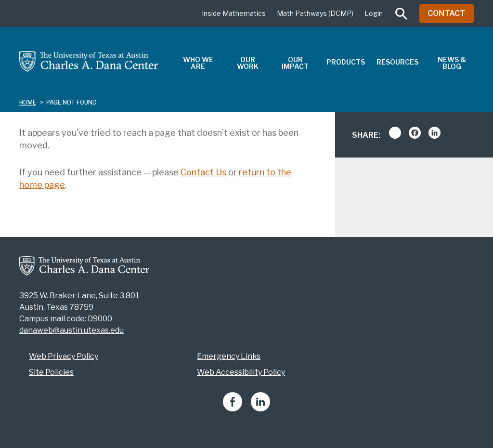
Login (374, 13)
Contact (447, 13)
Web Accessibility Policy (241, 372)
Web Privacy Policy (64, 356)
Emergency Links (229, 356)
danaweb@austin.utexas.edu (71, 330)
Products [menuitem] (346, 62)
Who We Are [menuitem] (198, 63)
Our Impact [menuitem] (295, 63)
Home (28, 102)
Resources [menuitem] (397, 62)
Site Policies (51, 372)
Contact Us (203, 172)
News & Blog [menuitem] (452, 63)
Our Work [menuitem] (248, 63)
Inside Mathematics (234, 13)
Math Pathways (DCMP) (315, 13)
